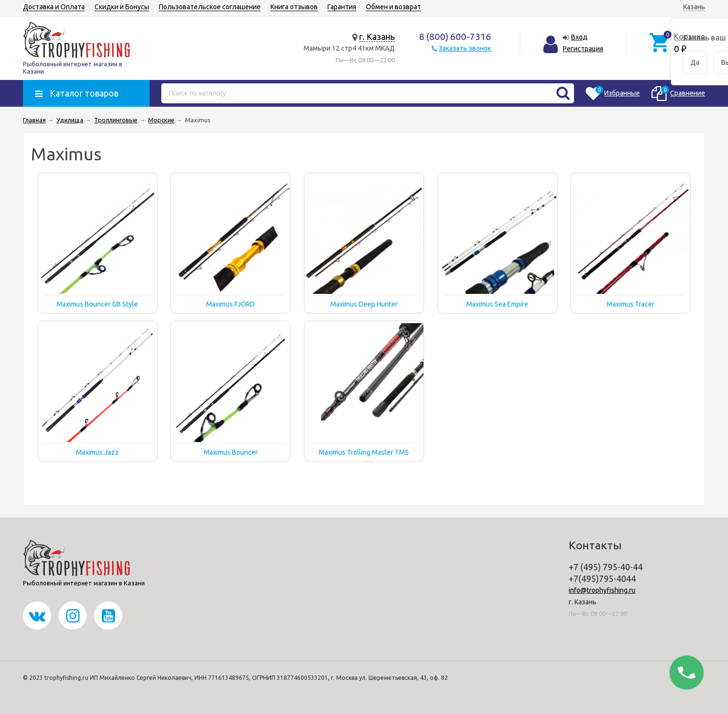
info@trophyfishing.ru (602, 590)
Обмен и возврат (393, 7)
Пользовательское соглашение (210, 7)
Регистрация (583, 49)
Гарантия (342, 7)
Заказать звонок (465, 48)
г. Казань (377, 37)
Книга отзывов (294, 7)
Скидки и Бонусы (122, 7)
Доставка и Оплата (54, 7)
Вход (579, 37)
